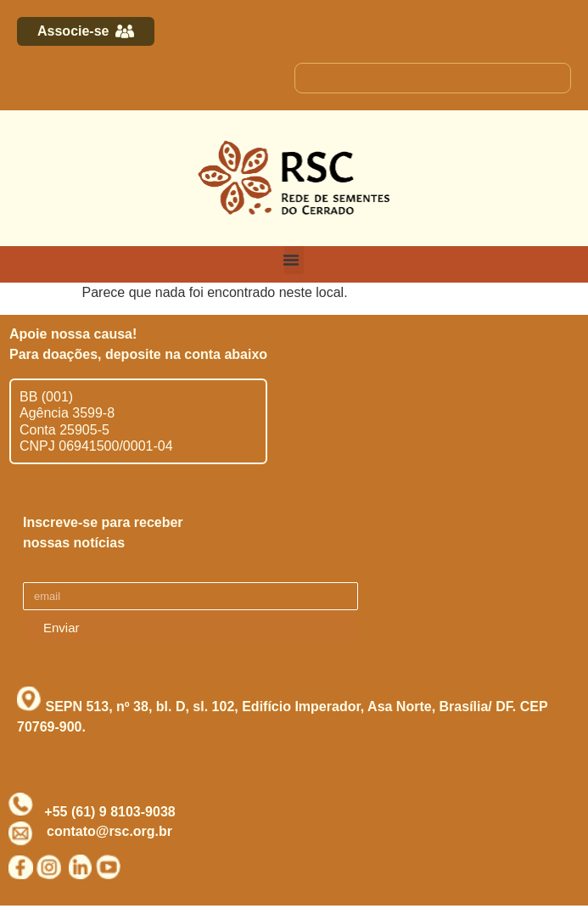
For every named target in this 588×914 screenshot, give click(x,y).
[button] (294, 260)
